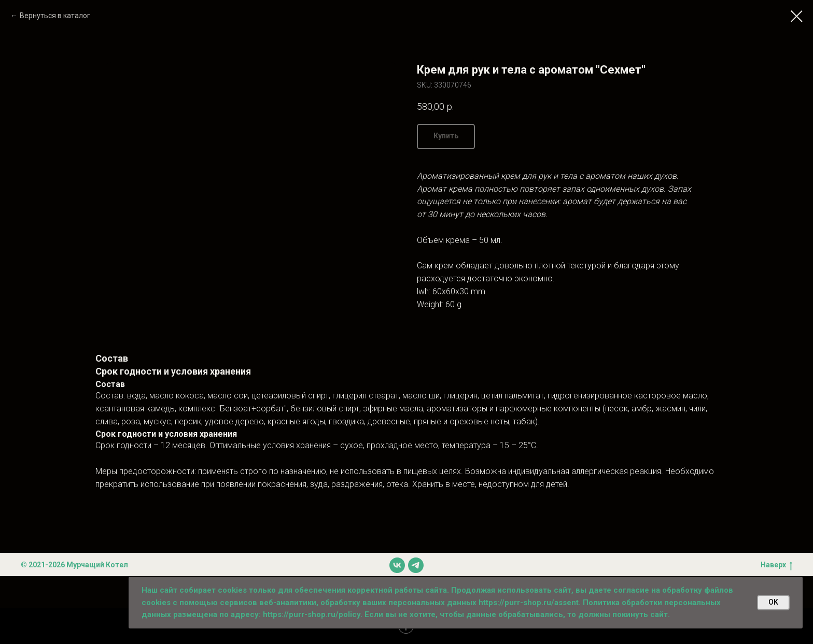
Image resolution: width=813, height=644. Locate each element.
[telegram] (416, 565)
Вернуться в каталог (55, 16)
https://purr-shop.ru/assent (529, 603)
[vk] (397, 565)
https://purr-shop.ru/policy (312, 614)
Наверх (776, 565)
